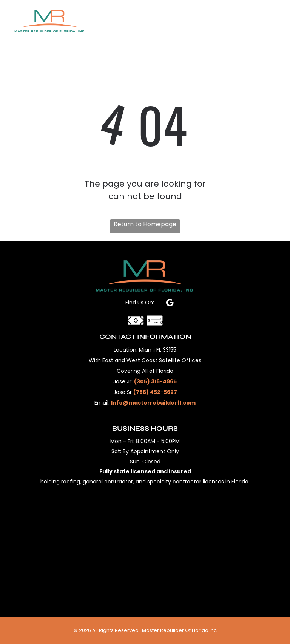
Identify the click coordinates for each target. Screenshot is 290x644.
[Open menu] (272, 21)
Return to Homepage (145, 224)
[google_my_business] (170, 304)
